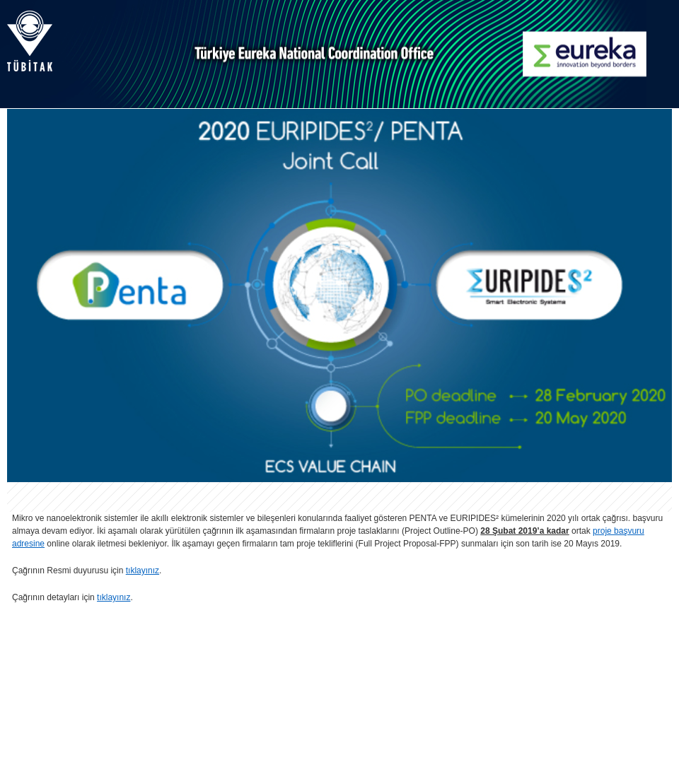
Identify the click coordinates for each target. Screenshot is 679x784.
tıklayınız (143, 571)
